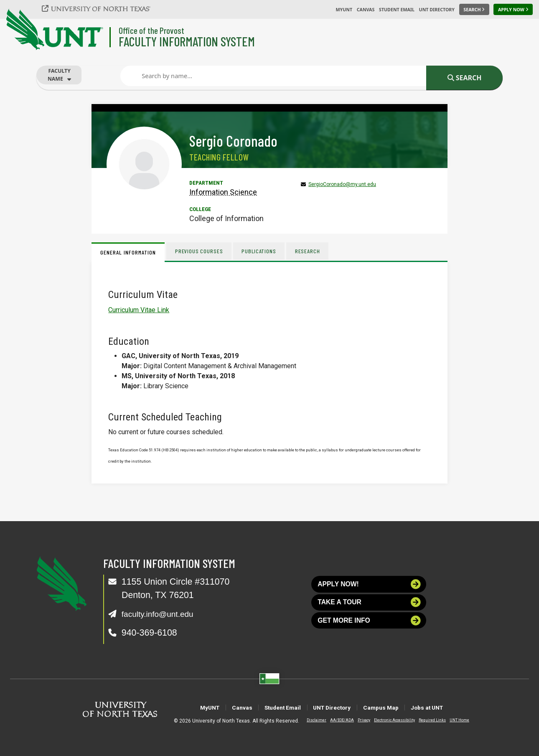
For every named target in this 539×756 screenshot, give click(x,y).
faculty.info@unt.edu (162, 614)
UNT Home (453, 720)
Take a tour (370, 606)
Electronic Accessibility (388, 720)
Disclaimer (310, 720)
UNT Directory (437, 10)
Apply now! (370, 585)
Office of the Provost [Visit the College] (151, 30)
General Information (128, 252)
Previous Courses (200, 251)
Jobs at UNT (454, 707)
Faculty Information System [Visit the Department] (187, 41)
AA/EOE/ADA (335, 720)
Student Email (397, 10)
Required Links (426, 720)
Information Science (223, 192)
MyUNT (344, 10)
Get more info (370, 627)
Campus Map (396, 707)
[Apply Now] (513, 10)
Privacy (357, 720)
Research (311, 251)
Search (465, 78)
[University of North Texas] (101, 8)
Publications (261, 251)
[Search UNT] (474, 10)
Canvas (366, 10)
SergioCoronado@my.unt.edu (342, 184)
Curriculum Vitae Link (139, 310)
